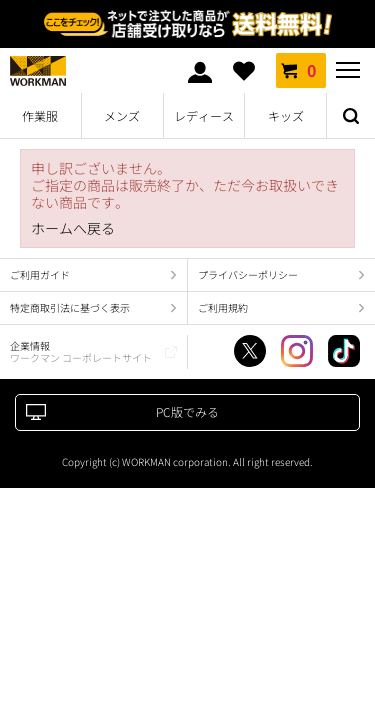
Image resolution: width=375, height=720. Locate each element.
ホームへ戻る (73, 228)
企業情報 (81, 351)
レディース (204, 115)
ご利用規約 (223, 307)
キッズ (286, 115)
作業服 (40, 115)
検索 (351, 116)
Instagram (297, 351)
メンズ (122, 115)
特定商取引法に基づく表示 (70, 307)
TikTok (344, 351)
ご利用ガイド (40, 274)
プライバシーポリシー (248, 274)
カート (301, 70)
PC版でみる (187, 411)
